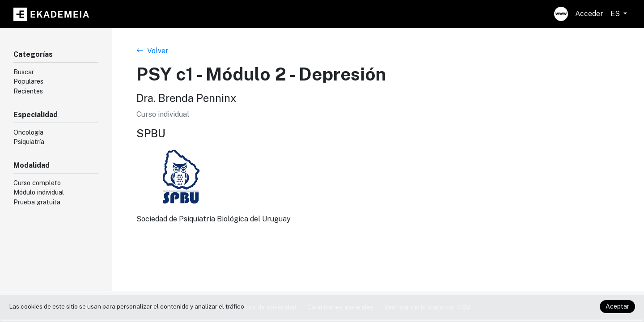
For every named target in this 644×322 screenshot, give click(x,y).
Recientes (28, 91)
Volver (153, 51)
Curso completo (37, 183)
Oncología (28, 132)
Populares (28, 81)
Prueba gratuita (37, 202)
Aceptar (617, 306)
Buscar (24, 72)
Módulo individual (39, 192)
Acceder (589, 14)
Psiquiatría (29, 142)
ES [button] (616, 14)
